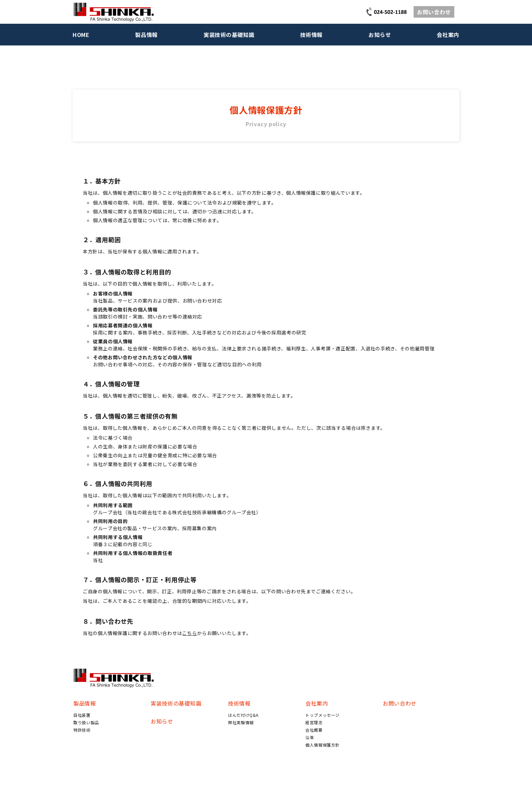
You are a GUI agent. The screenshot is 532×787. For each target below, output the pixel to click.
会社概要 (314, 730)
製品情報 (146, 35)
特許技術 (82, 730)
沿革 (310, 737)
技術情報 (312, 35)
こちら (190, 633)
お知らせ (380, 35)
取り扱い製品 (86, 722)
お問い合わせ (434, 12)
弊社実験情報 (241, 722)
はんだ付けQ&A (243, 715)
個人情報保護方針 (322, 745)
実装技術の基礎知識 (229, 35)
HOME (81, 35)
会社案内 (448, 35)
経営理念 (314, 722)
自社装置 (82, 715)
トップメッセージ (322, 715)
